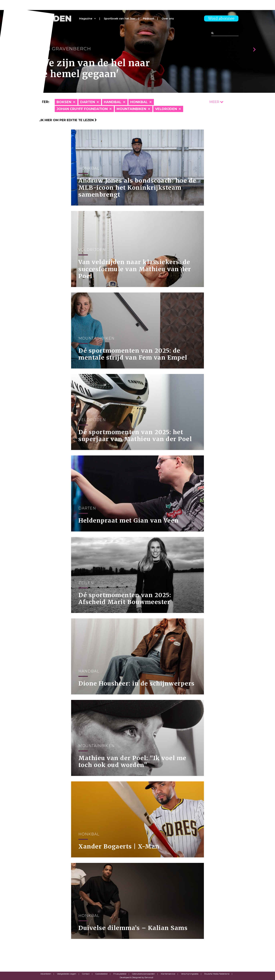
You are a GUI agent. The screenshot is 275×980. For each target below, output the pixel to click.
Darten (88, 102)
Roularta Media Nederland (217, 974)
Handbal (113, 102)
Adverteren (46, 974)
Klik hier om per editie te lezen (67, 120)
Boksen (64, 102)
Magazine (86, 19)
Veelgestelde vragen (67, 974)
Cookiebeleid (101, 974)
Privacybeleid (120, 974)
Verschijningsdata (190, 974)
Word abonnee (221, 18)
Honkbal (139, 102)
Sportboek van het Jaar (120, 19)
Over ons (168, 19)
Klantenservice (168, 974)
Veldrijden (166, 109)
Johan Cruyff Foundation (82, 109)
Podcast (149, 19)
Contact (86, 974)
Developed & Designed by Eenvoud (136, 977)
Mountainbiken (131, 109)
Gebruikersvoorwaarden (144, 974)
